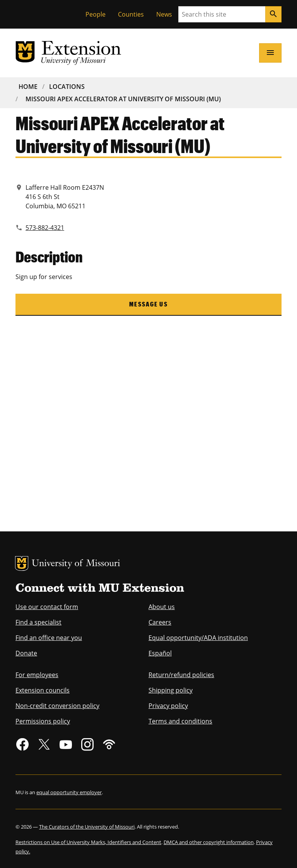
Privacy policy (168, 706)
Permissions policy (43, 721)
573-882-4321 (45, 228)
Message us (148, 304)
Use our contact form (47, 607)
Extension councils (43, 690)
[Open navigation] (270, 53)
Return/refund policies (181, 675)
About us (162, 607)
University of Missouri (76, 564)
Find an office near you (49, 638)
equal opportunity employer (69, 792)
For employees (37, 675)
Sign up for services (44, 277)
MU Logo (22, 563)
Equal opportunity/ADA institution (198, 638)
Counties (131, 14)
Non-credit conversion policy (57, 706)
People (96, 14)
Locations (67, 87)
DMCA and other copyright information (209, 842)
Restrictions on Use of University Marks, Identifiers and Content (88, 842)
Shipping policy (171, 690)
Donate (26, 653)
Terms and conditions (180, 721)
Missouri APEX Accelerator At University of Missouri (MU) (123, 99)
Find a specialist (38, 622)
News (164, 14)
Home (28, 87)
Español (160, 653)
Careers (160, 622)
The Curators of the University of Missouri (87, 827)
